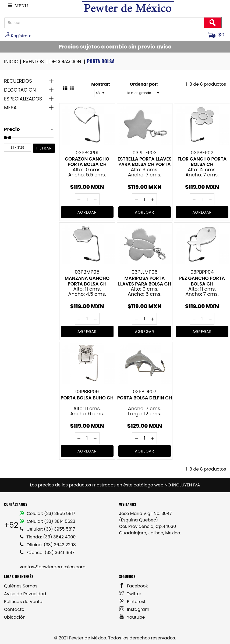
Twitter (130, 594)
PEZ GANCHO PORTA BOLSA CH (202, 281)
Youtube (132, 617)
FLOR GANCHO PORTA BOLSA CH (202, 162)
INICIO (13, 62)
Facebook (134, 586)
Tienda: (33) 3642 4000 (48, 537)
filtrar (44, 148)
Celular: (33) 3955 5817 (47, 514)
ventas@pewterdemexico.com (52, 567)
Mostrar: (100, 84)
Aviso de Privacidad (25, 594)
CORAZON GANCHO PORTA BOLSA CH (87, 162)
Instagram (134, 609)
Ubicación (15, 617)
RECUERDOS (18, 81)
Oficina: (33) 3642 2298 (48, 545)
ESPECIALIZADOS (23, 99)
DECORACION (68, 62)
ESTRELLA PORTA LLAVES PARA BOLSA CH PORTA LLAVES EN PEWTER (145, 162)
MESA (10, 108)
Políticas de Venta (23, 602)
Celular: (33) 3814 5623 (47, 521)
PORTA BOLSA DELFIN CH (144, 398)
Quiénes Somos (21, 586)
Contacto (14, 609)
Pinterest (132, 602)
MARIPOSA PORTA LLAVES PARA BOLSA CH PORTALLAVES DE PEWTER (145, 281)
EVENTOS (36, 62)
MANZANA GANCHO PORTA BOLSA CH (87, 281)
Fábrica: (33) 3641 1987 (47, 553)
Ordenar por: (144, 84)
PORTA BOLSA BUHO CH (87, 398)
